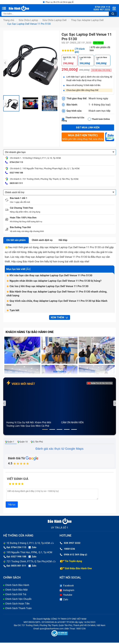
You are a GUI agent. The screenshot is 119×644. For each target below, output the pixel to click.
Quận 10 (22, 443)
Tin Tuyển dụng (71, 562)
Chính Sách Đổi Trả (16, 596)
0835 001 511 (14, 184)
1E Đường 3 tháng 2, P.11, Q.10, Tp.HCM (28, 544)
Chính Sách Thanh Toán (18, 610)
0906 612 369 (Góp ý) (73, 556)
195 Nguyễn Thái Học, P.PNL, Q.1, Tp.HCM (29, 554)
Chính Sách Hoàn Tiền (17, 605)
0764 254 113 (14, 163)
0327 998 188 (14, 173)
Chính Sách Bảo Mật (16, 591)
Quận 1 (9, 443)
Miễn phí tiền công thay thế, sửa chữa (83, 137)
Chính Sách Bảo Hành (17, 586)
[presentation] (5, 63)
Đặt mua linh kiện (88, 128)
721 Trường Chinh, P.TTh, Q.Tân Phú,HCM (29, 563)
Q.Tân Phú (37, 443)
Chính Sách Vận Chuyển (18, 600)
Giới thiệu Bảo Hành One (76, 570)
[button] (45, 431)
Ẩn (28, 269)
